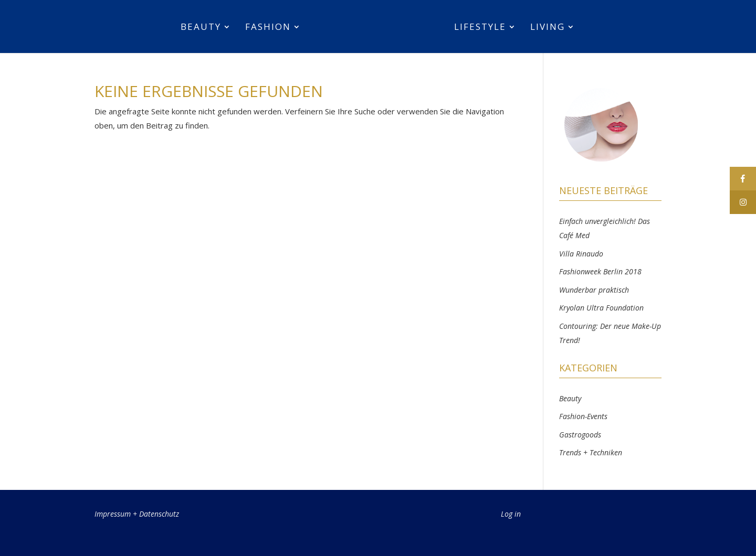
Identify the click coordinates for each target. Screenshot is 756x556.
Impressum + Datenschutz (137, 514)
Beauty (201, 28)
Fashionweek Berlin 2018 (600, 271)
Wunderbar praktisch (594, 290)
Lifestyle (480, 28)
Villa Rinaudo (581, 254)
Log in (511, 514)
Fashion (268, 28)
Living (548, 28)
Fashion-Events (583, 416)
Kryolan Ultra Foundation (601, 308)
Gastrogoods (580, 435)
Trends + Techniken (591, 452)
